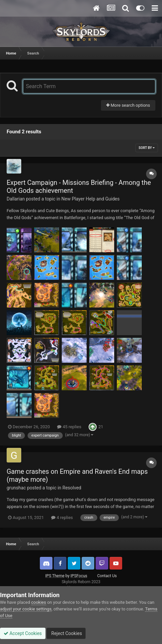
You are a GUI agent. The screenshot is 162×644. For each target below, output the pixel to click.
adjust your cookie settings (26, 609)
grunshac (16, 488)
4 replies (62, 517)
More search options (128, 105)
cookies (39, 602)
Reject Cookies (66, 633)
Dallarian (16, 199)
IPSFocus (79, 576)
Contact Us (107, 576)
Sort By (147, 148)
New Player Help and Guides (90, 199)
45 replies (69, 427)
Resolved (72, 488)
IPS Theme (55, 576)
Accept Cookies (23, 633)
